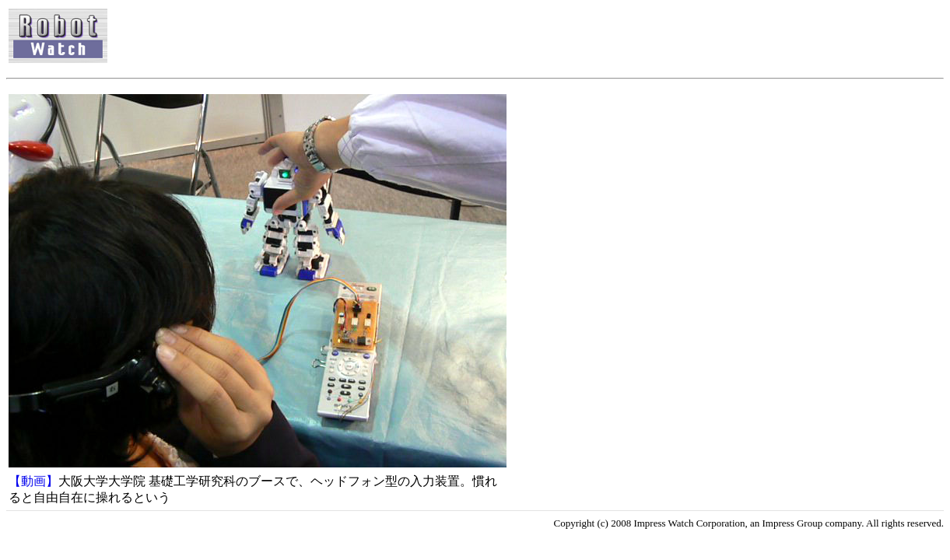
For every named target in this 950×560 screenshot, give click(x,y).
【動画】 (33, 481)
